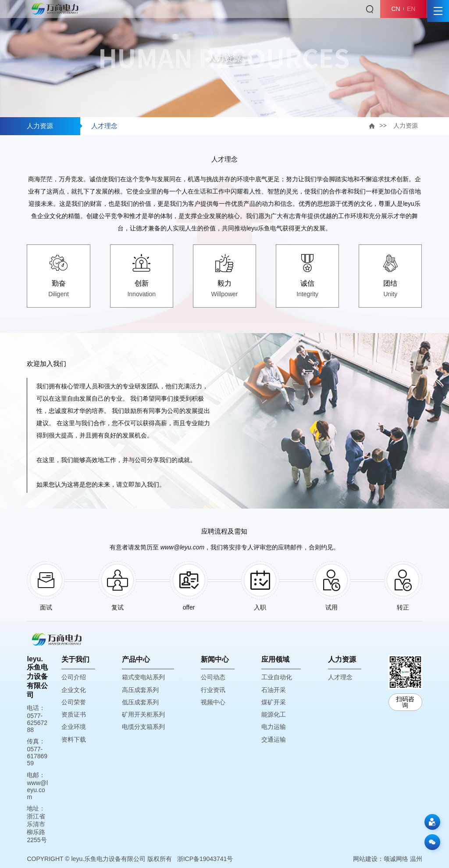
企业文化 (74, 690)
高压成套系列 (140, 690)
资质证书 (74, 714)
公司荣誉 (74, 702)
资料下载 (74, 739)
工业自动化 (277, 677)
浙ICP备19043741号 (205, 859)
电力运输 (274, 727)
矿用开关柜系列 (143, 714)
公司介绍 (74, 677)
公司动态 (213, 677)
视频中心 (213, 702)
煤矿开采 (274, 702)
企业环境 (74, 727)
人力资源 (406, 126)
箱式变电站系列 (143, 677)
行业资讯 (213, 690)
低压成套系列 (140, 702)
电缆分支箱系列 (143, 727)
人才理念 (104, 126)
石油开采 (274, 690)
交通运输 (274, 739)
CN (396, 9)
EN (411, 9)
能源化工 (274, 714)
